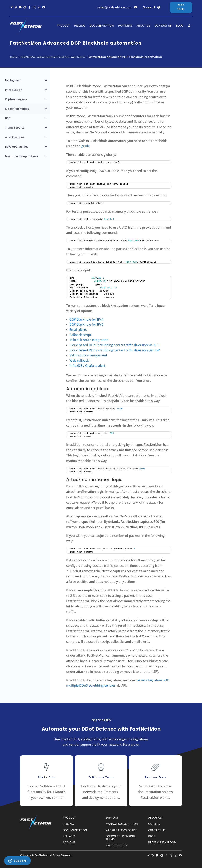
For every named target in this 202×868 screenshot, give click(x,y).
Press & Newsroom (162, 842)
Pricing (80, 26)
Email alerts (78, 330)
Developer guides (28, 147)
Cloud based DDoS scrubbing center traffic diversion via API (114, 345)
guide (86, 146)
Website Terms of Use (121, 830)
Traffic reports (28, 128)
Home (14, 57)
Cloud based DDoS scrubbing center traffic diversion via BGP (115, 350)
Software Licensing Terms (120, 838)
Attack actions (28, 137)
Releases (69, 836)
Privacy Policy (116, 846)
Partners (125, 26)
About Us (143, 26)
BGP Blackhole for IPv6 (86, 324)
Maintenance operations (28, 156)
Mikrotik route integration (89, 340)
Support (149, 7)
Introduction (28, 90)
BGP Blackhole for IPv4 (86, 319)
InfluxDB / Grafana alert (87, 366)
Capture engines (28, 99)
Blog (180, 26)
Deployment (28, 80)
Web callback (79, 360)
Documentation (102, 26)
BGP (28, 118)
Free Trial (181, 7)
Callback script (80, 335)
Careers (154, 824)
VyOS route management (88, 355)
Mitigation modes (28, 109)
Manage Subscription (122, 824)
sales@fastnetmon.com (115, 7)
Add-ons (69, 842)
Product (63, 26)
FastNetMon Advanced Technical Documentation (53, 57)
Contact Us (163, 26)
